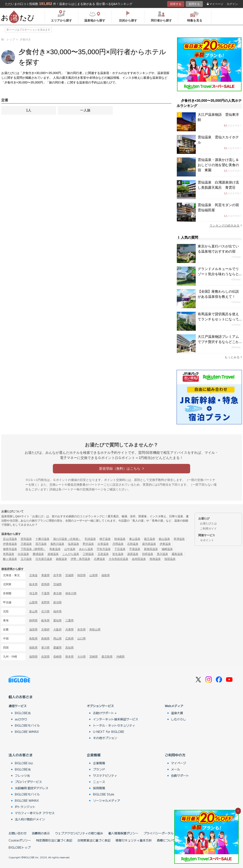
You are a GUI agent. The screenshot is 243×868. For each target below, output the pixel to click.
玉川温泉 (26, 559)
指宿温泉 (170, 559)
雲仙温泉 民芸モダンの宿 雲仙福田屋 (220, 208)
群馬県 (45, 584)
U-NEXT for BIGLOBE (109, 732)
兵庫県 (70, 629)
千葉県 (45, 593)
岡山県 (57, 639)
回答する (176, 4)
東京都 (57, 593)
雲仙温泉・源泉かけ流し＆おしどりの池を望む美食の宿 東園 (218, 165)
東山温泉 (135, 539)
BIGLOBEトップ (20, 847)
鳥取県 (33, 639)
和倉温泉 (55, 549)
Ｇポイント (207, 540)
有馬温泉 (9, 554)
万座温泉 (26, 544)
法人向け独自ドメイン (30, 819)
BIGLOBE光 (23, 713)
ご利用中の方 (175, 755)
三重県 (70, 620)
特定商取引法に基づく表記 (54, 840)
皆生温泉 (118, 554)
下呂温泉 (120, 549)
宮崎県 (94, 657)
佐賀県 (45, 657)
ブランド (99, 769)
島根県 (45, 639)
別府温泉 (148, 554)
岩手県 (57, 575)
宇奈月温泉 (104, 549)
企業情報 (94, 755)
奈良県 (82, 629)
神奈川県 (71, 593)
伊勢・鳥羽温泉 (80, 559)
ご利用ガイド (208, 529)
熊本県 (70, 657)
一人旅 (85, 110)
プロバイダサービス (28, 782)
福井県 (57, 611)
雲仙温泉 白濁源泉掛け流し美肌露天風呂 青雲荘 (218, 185)
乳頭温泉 (90, 539)
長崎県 (57, 657)
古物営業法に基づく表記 (94, 840)
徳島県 (33, 648)
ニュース (99, 782)
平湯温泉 (135, 549)
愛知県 (57, 620)
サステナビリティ (105, 775)
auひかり (21, 719)
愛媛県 (57, 648)
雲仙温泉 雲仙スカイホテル (218, 140)
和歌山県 (95, 629)
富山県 (33, 611)
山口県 (82, 639)
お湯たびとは (208, 523)
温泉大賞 (177, 713)
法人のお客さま (21, 755)
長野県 (45, 602)
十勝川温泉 (42, 539)
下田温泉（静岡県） (33, 549)
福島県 (106, 575)
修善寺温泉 (10, 549)
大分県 (82, 657)
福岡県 (33, 657)
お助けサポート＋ (105, 713)
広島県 (70, 639)
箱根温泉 (61, 559)
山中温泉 (70, 549)
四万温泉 (41, 544)
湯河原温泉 (149, 544)
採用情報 (99, 788)
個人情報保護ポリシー (123, 833)
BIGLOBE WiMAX (27, 732)
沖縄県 (120, 657)
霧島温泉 (177, 554)
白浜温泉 (23, 554)
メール (176, 769)
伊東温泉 (165, 544)
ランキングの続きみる (226, 225)
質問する (194, 4)
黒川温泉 (162, 554)
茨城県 (57, 584)
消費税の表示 (41, 833)
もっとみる (233, 357)
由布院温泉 (139, 559)
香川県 (45, 648)
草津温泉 (179, 539)
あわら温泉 (86, 549)
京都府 (45, 629)
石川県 (45, 611)
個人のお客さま (21, 697)
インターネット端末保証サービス (116, 719)
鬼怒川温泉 (57, 544)
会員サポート (180, 775)
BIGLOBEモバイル (27, 725)
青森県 (45, 575)
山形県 (94, 575)
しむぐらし (179, 719)
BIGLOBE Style (104, 794)
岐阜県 (45, 620)
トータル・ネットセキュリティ (114, 725)
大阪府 (57, 629)
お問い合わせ (18, 833)
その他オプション (105, 738)
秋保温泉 (120, 539)
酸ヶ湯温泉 (10, 559)
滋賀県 (33, 629)
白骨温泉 (103, 544)
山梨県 (33, 602)
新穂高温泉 (151, 549)
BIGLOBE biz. (24, 763)
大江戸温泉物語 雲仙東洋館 (218, 117)
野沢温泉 (88, 544)
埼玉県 (33, 593)
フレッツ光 (22, 775)
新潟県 (57, 602)
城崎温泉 (167, 549)
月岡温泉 (118, 544)
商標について (166, 840)
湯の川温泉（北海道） (67, 539)
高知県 (70, 648)
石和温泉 (133, 544)
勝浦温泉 (38, 554)
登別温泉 (26, 539)
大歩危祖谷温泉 (118, 559)
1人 (29, 110)
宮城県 (70, 575)
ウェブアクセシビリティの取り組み (79, 833)
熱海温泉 (155, 559)
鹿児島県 (107, 657)
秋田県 (82, 575)
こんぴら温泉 (71, 554)
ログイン (232, 4)
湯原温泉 (133, 554)
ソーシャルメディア (107, 800)
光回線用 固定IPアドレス (32, 788)
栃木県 (33, 584)
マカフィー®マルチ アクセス (35, 813)
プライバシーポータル (159, 833)
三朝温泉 (88, 554)
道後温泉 (53, 554)
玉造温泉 (103, 554)
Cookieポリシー (20, 840)
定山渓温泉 (10, 539)
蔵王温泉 (150, 539)
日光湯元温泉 (44, 559)
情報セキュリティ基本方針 (134, 840)
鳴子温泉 (105, 539)
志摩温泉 (99, 559)
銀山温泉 (164, 539)
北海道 (33, 575)
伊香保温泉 (10, 544)
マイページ (215, 4)
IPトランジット (25, 807)
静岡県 (33, 620)
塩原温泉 (73, 544)
